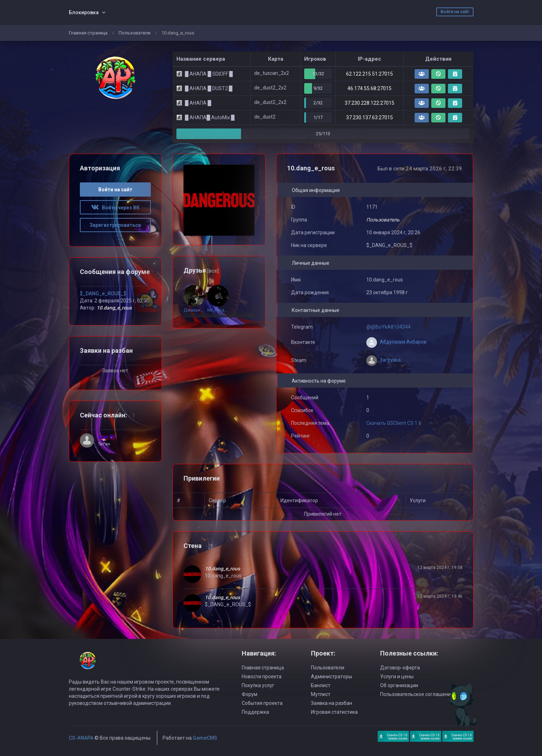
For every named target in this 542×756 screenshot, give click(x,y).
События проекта (262, 703)
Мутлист (321, 694)
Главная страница (88, 33)
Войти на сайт (455, 12)
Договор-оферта (400, 668)
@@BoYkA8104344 (388, 327)
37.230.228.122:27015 (369, 103)
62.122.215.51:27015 (369, 74)
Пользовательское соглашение (417, 694)
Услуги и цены (397, 676)
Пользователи (135, 33)
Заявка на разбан (332, 703)
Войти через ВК (115, 208)
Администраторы (332, 676)
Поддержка (255, 712)
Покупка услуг (258, 685)
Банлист (321, 685)
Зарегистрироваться (115, 225)
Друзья (201, 270)
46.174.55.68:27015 (369, 88)
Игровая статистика (334, 712)
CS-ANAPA (81, 738)
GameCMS (205, 738)
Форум (250, 694)
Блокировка (84, 12)
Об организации (399, 685)
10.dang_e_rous (222, 569)
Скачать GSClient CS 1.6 (394, 423)
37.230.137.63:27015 (369, 117)
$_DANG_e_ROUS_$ (103, 294)
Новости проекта (262, 676)
